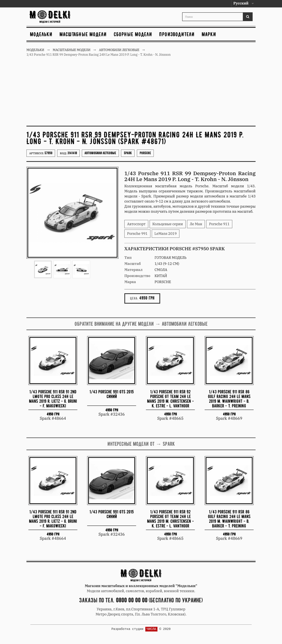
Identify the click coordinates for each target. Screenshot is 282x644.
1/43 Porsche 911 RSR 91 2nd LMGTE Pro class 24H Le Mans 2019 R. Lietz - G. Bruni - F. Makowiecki (53, 399)
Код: (68, 153)
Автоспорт (136, 224)
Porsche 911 (219, 224)
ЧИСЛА (151, 629)
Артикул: (41, 153)
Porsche (145, 153)
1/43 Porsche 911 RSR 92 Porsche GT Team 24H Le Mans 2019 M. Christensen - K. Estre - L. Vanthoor (170, 399)
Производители (177, 34)
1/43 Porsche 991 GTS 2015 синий (112, 394)
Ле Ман (196, 224)
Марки (209, 34)
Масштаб (133, 264)
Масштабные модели (83, 34)
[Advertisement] (141, 93)
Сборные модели (133, 34)
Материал (133, 270)
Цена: (134, 298)
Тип (128, 258)
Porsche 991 (137, 234)
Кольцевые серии (168, 224)
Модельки (41, 34)
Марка (130, 282)
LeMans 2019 (166, 234)
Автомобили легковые (100, 153)
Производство (137, 276)
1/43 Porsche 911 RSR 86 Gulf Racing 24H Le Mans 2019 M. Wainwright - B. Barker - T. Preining (229, 399)
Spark (128, 153)
